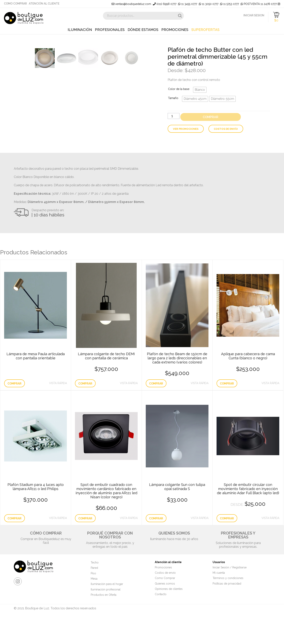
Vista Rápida (58, 410)
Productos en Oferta (104, 622)
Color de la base (179, 89)
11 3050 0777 (209, 4)
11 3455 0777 (188, 4)
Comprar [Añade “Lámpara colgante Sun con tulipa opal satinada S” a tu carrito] (156, 546)
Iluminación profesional (106, 617)
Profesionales (110, 30)
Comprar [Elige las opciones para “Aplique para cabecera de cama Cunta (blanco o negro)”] (227, 411)
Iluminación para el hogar (107, 612)
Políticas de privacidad (227, 611)
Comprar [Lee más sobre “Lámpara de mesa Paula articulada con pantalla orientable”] (14, 411)
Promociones (175, 30)
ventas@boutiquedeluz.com (131, 4)
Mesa (94, 606)
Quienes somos (165, 611)
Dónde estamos (143, 30)
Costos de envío (226, 129)
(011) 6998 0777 (165, 4)
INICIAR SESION (254, 15)
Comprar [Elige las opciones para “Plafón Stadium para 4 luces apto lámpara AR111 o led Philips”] (14, 546)
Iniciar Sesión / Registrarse (230, 595)
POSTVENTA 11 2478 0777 (259, 4)
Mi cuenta (219, 600)
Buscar (180, 16)
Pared (94, 595)
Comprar (211, 117)
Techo (95, 590)
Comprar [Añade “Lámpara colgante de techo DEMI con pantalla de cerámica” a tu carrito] (85, 411)
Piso (93, 601)
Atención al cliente (44, 4)
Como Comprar (15, 4)
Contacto (161, 622)
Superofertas (205, 30)
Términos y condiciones (228, 606)
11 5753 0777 (229, 4)
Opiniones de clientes (169, 616)
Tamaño (173, 98)
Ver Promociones (186, 129)
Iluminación (80, 30)
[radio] (200, 90)
